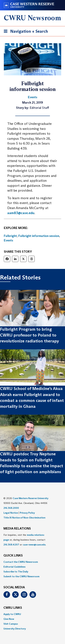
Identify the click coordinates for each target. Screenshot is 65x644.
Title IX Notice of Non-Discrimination (24, 518)
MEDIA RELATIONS (17, 529)
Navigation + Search (25, 32)
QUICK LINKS (13, 556)
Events (8, 240)
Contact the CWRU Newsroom (21, 562)
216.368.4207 (11, 545)
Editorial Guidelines (14, 567)
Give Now (9, 619)
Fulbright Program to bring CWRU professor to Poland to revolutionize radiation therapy (29, 335)
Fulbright (10, 236)
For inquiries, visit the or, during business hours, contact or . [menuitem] (25, 540)
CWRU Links (13, 608)
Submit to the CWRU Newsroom (21, 576)
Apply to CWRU (12, 614)
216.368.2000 (11, 508)
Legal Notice (11, 513)
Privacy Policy (27, 513)
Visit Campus (11, 624)
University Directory (15, 629)
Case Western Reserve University (31, 498)
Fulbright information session (39, 236)
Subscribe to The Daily (16, 572)
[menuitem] (32, 562)
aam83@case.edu (21, 213)
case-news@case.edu (34, 545)
